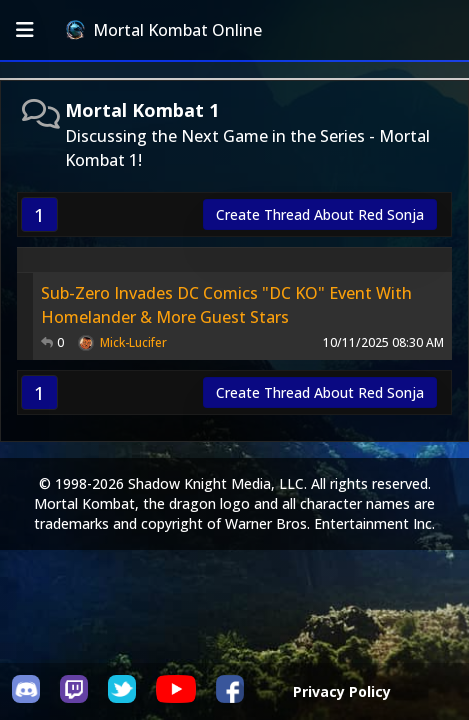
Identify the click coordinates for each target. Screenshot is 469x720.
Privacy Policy (342, 691)
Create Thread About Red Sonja (320, 214)
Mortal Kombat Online (164, 30)
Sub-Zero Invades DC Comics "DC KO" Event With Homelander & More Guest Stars (226, 305)
